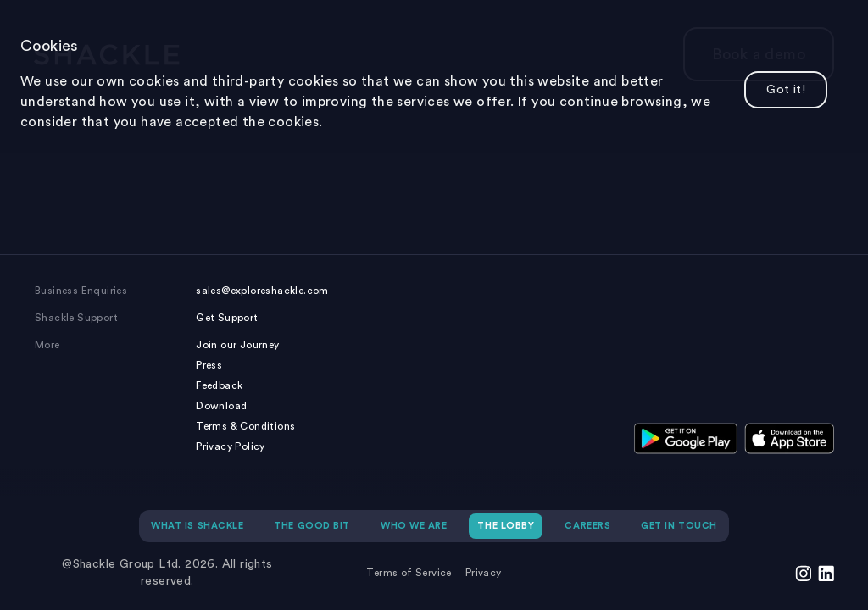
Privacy (484, 573)
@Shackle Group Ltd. (122, 564)
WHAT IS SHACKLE (197, 526)
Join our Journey (237, 345)
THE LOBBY (506, 526)
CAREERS (587, 526)
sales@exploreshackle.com (262, 291)
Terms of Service (409, 573)
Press (209, 365)
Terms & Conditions (245, 426)
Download (221, 406)
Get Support (227, 318)
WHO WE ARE (414, 526)
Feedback (219, 385)
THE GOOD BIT (312, 526)
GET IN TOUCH (679, 526)
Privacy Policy (231, 446)
